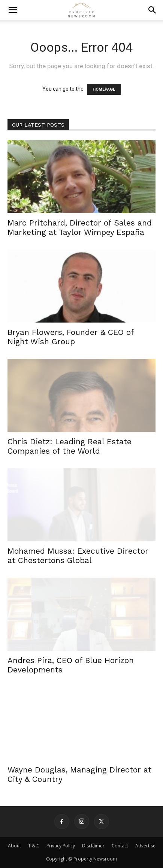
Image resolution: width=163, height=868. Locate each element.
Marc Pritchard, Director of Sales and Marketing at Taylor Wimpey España (80, 227)
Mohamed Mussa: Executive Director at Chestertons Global (78, 556)
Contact (120, 846)
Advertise (145, 846)
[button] (13, 10)
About (14, 846)
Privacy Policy (61, 846)
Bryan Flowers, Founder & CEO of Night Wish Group (71, 337)
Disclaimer (93, 846)
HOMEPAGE (104, 89)
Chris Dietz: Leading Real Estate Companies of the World (70, 446)
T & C (34, 846)
